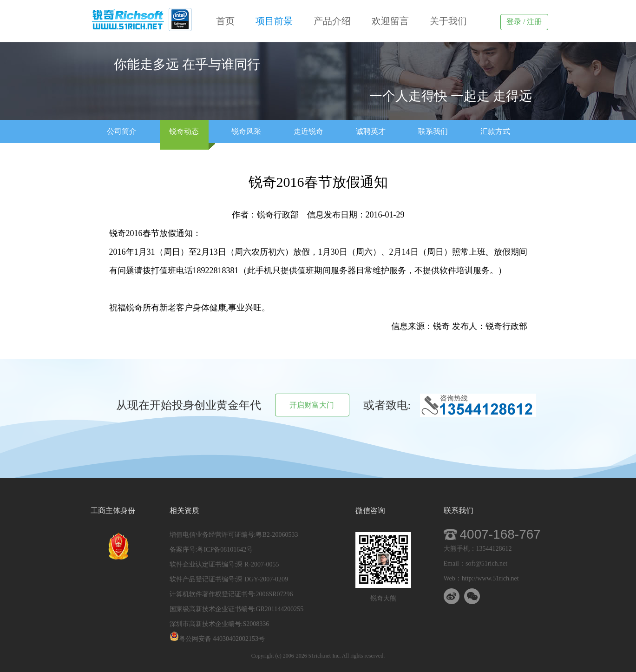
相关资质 (184, 511)
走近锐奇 (308, 131)
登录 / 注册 (524, 22)
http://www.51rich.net (490, 578)
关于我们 (448, 21)
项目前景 (275, 21)
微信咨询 (370, 511)
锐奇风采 (246, 131)
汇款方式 (495, 131)
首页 (226, 21)
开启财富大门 (312, 405)
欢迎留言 (391, 21)
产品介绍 (333, 21)
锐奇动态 (184, 131)
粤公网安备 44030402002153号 (217, 639)
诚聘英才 (371, 131)
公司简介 (122, 131)
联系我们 (433, 131)
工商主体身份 (113, 511)
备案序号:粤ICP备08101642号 (211, 550)
